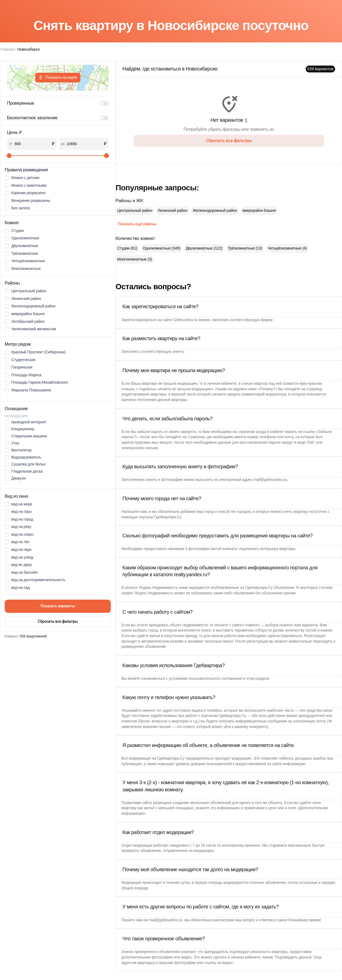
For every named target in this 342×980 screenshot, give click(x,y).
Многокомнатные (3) (135, 259)
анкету (178, 351)
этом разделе (258, 678)
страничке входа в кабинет (261, 432)
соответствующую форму (251, 320)
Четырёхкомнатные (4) (287, 248)
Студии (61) (127, 248)
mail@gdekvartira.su (270, 480)
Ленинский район (173, 210)
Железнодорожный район (215, 210)
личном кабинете (222, 383)
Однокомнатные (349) (162, 248)
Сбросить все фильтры (58, 621)
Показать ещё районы (137, 224)
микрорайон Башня (259, 210)
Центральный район (135, 210)
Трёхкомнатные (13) (245, 248)
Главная (7, 49)
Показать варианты (58, 606)
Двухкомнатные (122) (204, 248)
